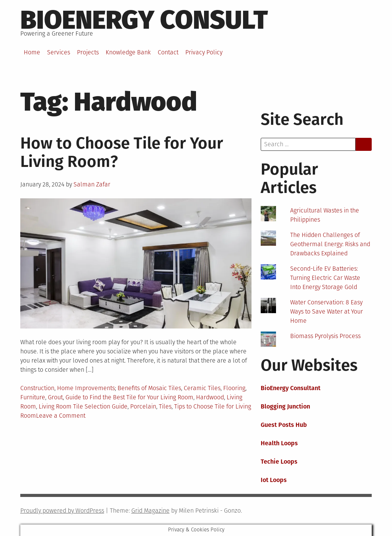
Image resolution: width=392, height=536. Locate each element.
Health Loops (279, 443)
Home (32, 52)
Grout (55, 397)
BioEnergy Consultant (291, 388)
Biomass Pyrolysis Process (325, 336)
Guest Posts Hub (284, 425)
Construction (37, 388)
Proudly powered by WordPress (62, 511)
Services (59, 52)
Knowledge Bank (128, 52)
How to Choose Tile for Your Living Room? (122, 152)
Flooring (234, 388)
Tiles (165, 406)
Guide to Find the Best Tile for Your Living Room (129, 397)
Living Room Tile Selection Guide (83, 406)
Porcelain (143, 406)
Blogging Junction (285, 406)
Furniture (33, 397)
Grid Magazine (150, 511)
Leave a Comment (61, 416)
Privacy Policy (204, 52)
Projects (88, 52)
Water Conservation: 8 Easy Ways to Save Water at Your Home (327, 311)
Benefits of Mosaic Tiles (149, 388)
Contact (168, 52)
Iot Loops (274, 480)
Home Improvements (86, 388)
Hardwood (210, 397)
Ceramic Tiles (202, 388)
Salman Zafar (92, 184)
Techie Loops (279, 462)
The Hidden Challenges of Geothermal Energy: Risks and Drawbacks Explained (330, 244)
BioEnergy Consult (144, 20)
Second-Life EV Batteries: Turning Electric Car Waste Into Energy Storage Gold (325, 278)
